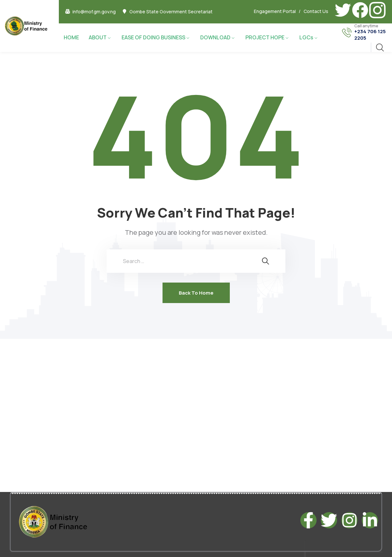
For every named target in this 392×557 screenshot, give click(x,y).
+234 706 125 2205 (370, 35)
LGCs (306, 37)
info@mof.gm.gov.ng (94, 12)
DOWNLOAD (215, 37)
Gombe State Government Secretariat (171, 12)
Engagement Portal (275, 11)
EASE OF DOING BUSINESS (153, 37)
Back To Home (196, 293)
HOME (71, 37)
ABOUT (98, 37)
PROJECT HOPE (265, 37)
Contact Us (316, 11)
